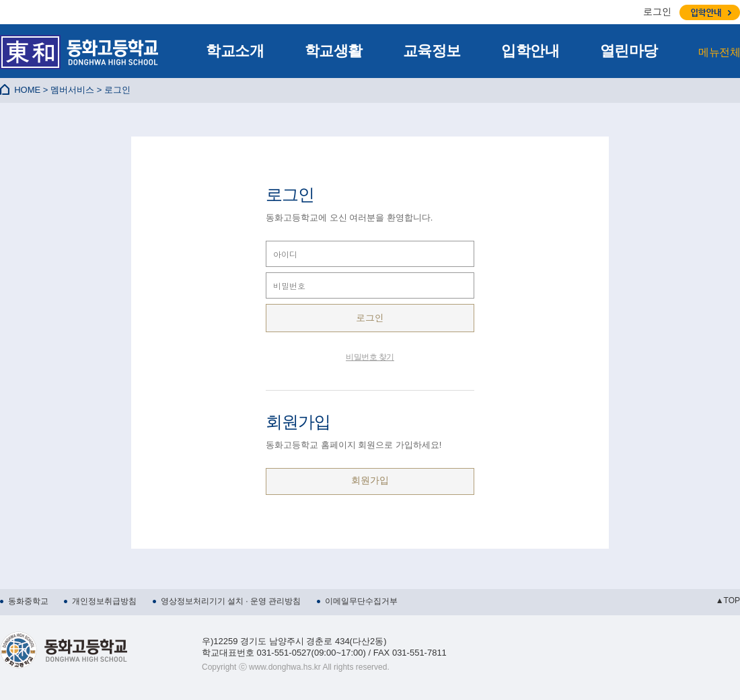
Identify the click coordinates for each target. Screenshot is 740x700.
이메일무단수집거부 (361, 601)
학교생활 (334, 51)
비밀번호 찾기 (370, 357)
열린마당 (629, 51)
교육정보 (432, 51)
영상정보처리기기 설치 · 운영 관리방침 (231, 601)
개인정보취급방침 (104, 601)
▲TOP (728, 600)
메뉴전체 (719, 52)
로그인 (657, 11)
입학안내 (530, 51)
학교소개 (235, 51)
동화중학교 (28, 601)
